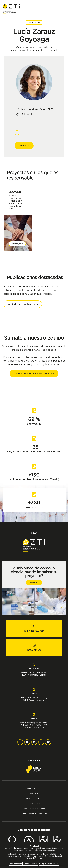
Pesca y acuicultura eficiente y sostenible (34, 50)
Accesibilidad (34, 804)
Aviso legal (34, 793)
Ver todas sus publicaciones (23, 304)
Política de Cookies (34, 858)
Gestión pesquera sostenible (33, 47)
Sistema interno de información (34, 814)
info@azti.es (34, 650)
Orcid (17, 132)
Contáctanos (34, 583)
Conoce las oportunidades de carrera (34, 373)
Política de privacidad (34, 788)
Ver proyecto (17, 244)
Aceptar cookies (16, 864)
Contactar (24, 146)
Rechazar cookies (31, 864)
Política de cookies (34, 798)
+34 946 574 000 (34, 631)
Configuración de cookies (49, 864)
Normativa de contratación (34, 809)
